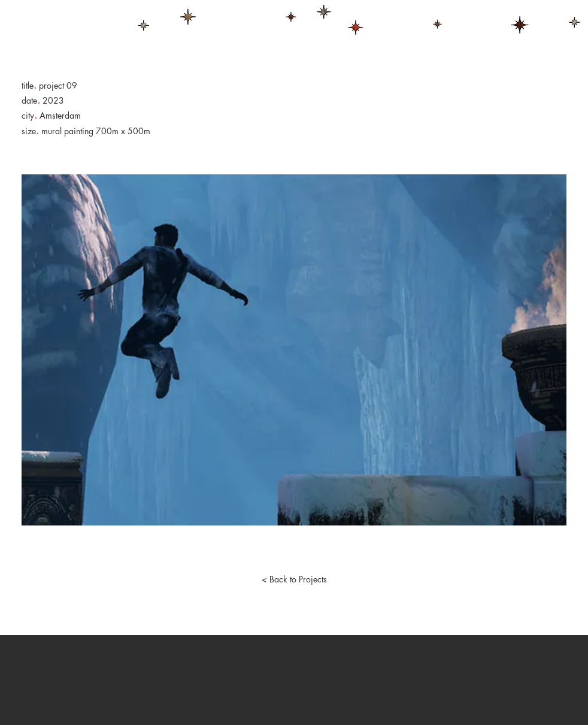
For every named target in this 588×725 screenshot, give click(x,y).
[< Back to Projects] (294, 579)
